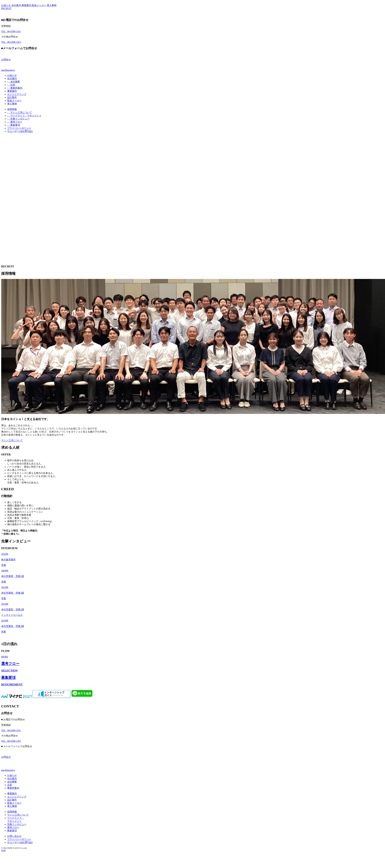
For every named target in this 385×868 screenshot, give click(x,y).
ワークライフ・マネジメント (24, 116)
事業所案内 (15, 88)
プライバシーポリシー (19, 128)
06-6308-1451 (11, 42)
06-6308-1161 (11, 31)
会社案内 (16, 5)
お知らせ (6, 5)
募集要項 (14, 125)
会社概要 (14, 82)
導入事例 (52, 5)
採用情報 (12, 109)
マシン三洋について (20, 112)
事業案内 (27, 5)
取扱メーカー (39, 5)
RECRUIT (6, 8)
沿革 (11, 85)
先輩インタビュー (18, 119)
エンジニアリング (17, 94)
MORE (5, 657)
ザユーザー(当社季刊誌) (20, 131)
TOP (3, 851)
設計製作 (12, 97)
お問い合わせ (14, 836)
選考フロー (15, 122)
